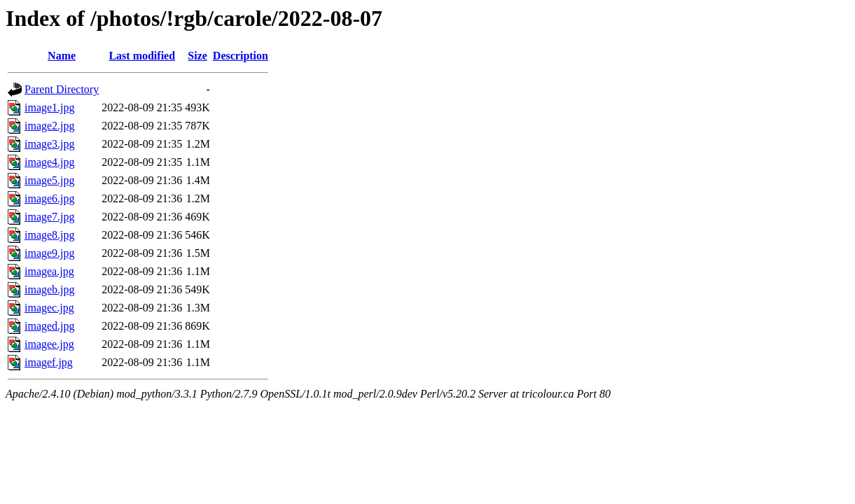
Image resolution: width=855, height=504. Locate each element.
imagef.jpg (49, 362)
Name (62, 56)
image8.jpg (50, 235)
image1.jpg (50, 107)
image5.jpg (50, 180)
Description (241, 56)
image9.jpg (50, 253)
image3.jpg (50, 144)
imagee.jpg (49, 344)
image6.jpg (50, 198)
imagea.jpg (49, 271)
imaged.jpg (50, 326)
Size (197, 56)
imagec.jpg (49, 308)
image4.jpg (50, 162)
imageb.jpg (50, 289)
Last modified (142, 56)
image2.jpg (50, 126)
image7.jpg (50, 217)
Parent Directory (62, 89)
